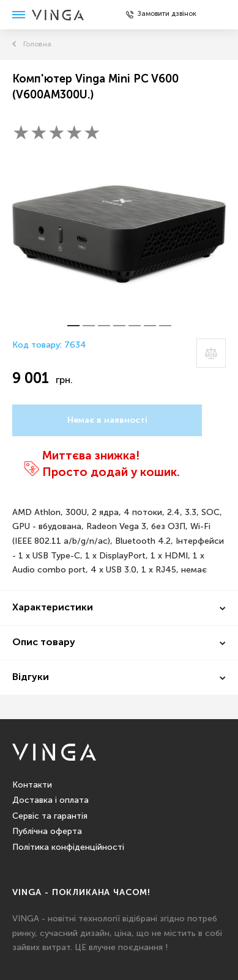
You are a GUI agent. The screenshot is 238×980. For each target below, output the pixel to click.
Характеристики (53, 608)
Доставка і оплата (50, 800)
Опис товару (44, 643)
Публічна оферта (47, 832)
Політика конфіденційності (68, 847)
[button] (73, 326)
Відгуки (31, 678)
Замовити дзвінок (167, 14)
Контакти (32, 785)
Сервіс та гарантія (50, 816)
